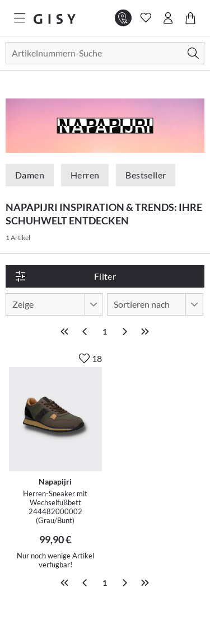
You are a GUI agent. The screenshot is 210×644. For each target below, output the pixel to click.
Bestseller (146, 175)
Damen (30, 175)
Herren (85, 175)
